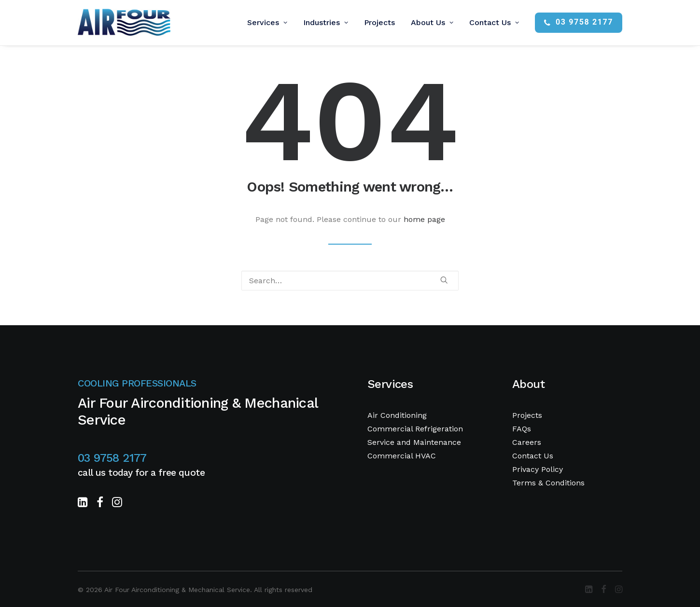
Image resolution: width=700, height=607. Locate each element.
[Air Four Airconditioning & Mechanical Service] (124, 23)
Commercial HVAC (402, 456)
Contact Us (494, 22)
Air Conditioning (397, 415)
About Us (432, 22)
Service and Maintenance (414, 442)
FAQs (522, 429)
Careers (527, 442)
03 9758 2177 (112, 458)
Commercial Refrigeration (415, 429)
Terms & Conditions (548, 483)
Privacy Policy (538, 469)
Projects (379, 22)
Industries (326, 22)
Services (267, 22)
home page (424, 219)
